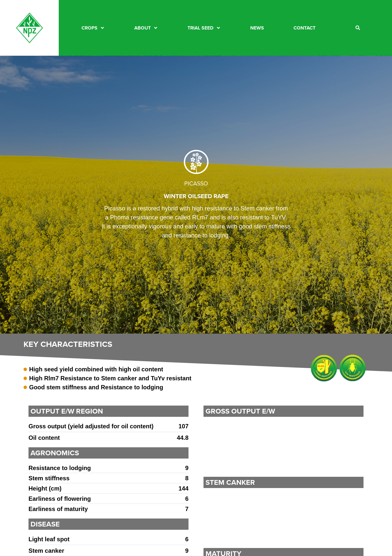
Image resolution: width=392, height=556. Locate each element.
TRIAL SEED (204, 28)
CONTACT (304, 28)
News (257, 28)
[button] (358, 28)
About (146, 28)
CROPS (93, 28)
